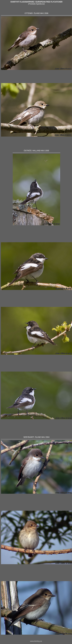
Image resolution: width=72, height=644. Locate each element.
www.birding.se (36, 641)
